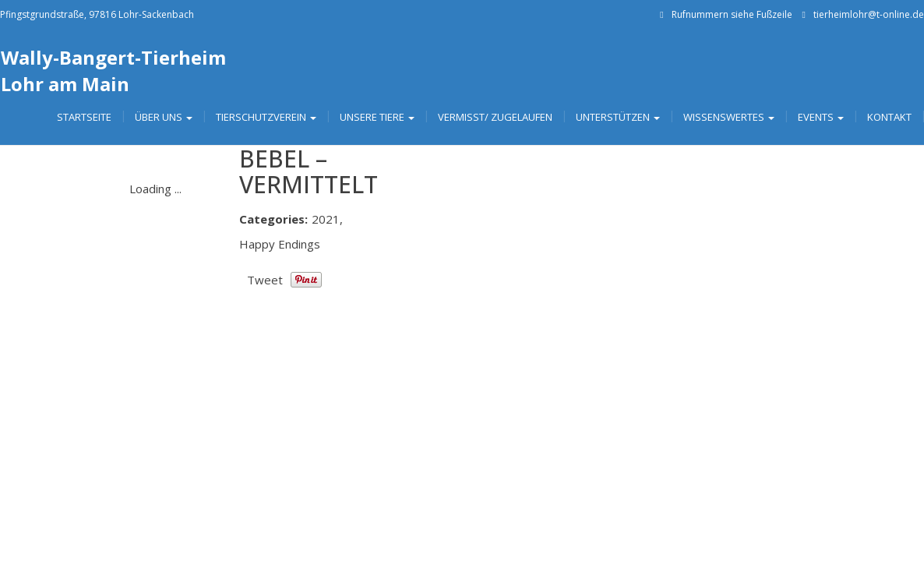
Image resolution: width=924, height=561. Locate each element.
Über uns (164, 117)
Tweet (265, 280)
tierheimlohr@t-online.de (869, 14)
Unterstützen (618, 117)
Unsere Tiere (377, 117)
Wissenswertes (729, 117)
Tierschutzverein (266, 117)
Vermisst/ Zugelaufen (495, 117)
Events (821, 117)
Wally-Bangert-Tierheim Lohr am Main (113, 71)
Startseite (84, 117)
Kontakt (889, 117)
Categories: (273, 219)
